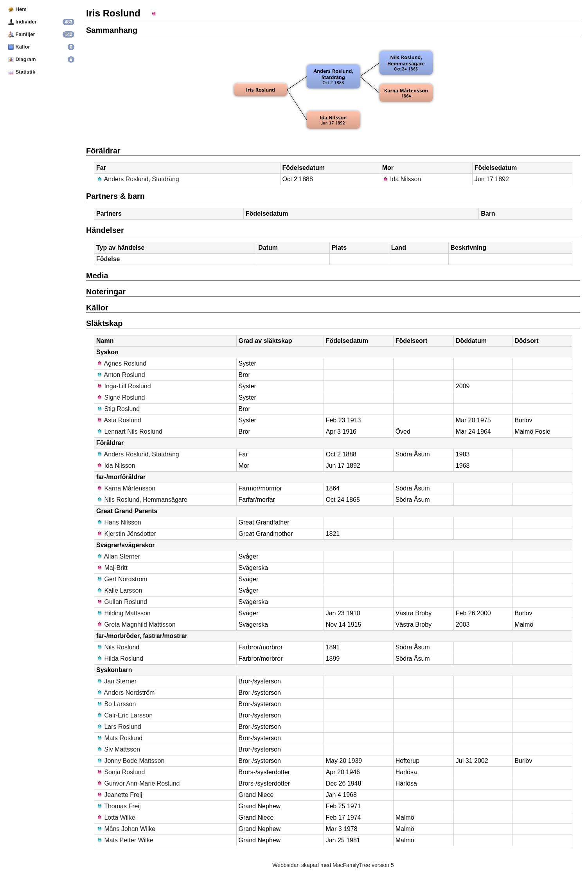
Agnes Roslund (121, 363)
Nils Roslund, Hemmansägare (142, 500)
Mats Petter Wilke (125, 840)
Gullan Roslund (122, 602)
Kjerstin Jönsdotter (126, 534)
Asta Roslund (119, 420)
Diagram (22, 59)
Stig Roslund (118, 409)
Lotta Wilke (116, 817)
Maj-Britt (112, 568)
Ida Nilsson (402, 179)
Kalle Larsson (119, 590)
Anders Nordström (125, 693)
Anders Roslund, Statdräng (138, 179)
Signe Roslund (121, 397)
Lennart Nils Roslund (129, 432)
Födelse (108, 259)
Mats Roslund (119, 738)
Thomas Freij (119, 806)
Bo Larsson (116, 704)
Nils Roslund (118, 647)
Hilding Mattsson (123, 613)
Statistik (22, 72)
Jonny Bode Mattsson (130, 761)
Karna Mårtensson (126, 488)
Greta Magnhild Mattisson (136, 625)
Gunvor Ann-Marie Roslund (138, 783)
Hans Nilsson (119, 522)
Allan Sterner (118, 556)
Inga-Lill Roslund (124, 386)
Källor (19, 47)
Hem (17, 9)
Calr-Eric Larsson (124, 715)
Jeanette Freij (119, 795)
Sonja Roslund (121, 772)
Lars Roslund (119, 727)
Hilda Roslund (120, 659)
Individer (22, 22)
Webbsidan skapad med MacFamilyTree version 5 (333, 865)
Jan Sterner (116, 681)
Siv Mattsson (118, 749)
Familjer (21, 34)
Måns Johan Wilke (126, 829)
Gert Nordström (122, 579)
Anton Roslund (121, 375)
